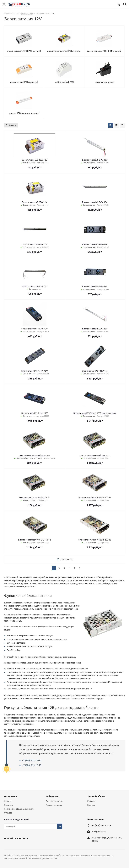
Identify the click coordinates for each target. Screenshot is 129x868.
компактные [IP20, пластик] (24, 82)
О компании (10, 796)
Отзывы (8, 813)
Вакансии (8, 805)
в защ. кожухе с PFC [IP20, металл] (24, 51)
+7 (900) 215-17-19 (32, 765)
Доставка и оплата (54, 801)
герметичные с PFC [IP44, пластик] (104, 51)
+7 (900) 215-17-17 (32, 760)
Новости (8, 801)
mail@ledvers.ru (99, 832)
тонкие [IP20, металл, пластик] (24, 113)
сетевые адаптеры (104, 82)
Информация (53, 796)
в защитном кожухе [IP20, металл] (64, 51)
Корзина (91, 801)
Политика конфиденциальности (19, 809)
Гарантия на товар (54, 805)
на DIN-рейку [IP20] (64, 82)
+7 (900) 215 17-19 (101, 825)
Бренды (91, 805)
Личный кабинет (96, 796)
